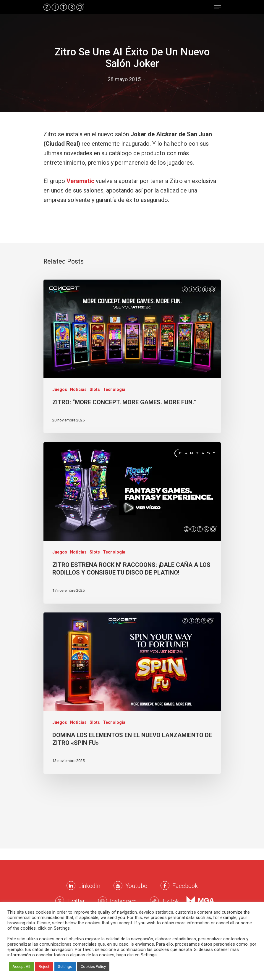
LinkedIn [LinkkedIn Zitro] (89, 886)
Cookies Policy (93, 967)
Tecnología (114, 389)
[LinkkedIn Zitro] (71, 886)
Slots (95, 389)
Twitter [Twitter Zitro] (76, 901)
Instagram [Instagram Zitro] (123, 901)
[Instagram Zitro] (103, 901)
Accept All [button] (21, 967)
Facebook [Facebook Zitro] (185, 886)
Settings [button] (65, 967)
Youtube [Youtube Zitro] (136, 886)
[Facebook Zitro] (165, 886)
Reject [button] (44, 967)
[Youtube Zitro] (118, 886)
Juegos (60, 389)
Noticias (78, 389)
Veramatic (80, 181)
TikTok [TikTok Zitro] (170, 901)
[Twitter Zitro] (60, 901)
